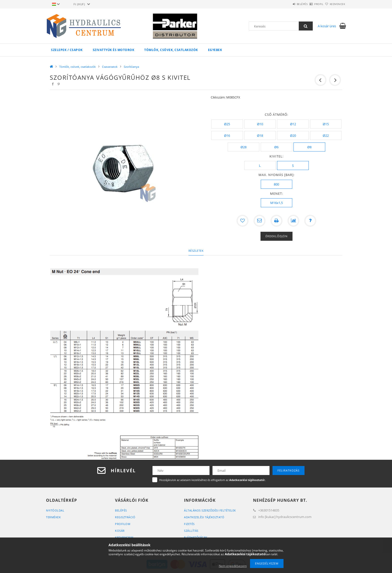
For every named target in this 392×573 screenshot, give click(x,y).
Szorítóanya (131, 67)
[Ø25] (227, 124)
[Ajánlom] (259, 221)
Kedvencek (335, 4)
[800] (276, 184)
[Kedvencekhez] (242, 221)
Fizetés (189, 524)
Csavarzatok (110, 67)
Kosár (120, 531)
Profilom (123, 524)
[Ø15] (326, 124)
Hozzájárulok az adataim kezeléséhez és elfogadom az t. (212, 480)
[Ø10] (260, 124)
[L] (260, 165)
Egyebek (215, 50)
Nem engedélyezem (233, 566)
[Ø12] (293, 124)
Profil (310, 4)
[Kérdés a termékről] (310, 221)
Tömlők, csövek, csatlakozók (171, 50)
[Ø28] (243, 147)
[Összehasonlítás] (293, 221)
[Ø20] (293, 135)
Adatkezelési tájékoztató (204, 517)
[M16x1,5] (276, 203)
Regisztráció (125, 517)
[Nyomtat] (276, 221)
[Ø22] (326, 135)
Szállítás (191, 531)
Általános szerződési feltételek (210, 510)
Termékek (53, 517)
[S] (293, 165)
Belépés (288, 4)
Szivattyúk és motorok (114, 50)
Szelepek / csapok (67, 50)
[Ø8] (309, 147)
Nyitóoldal (55, 510)
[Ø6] (276, 147)
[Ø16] (227, 135)
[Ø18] (260, 135)
